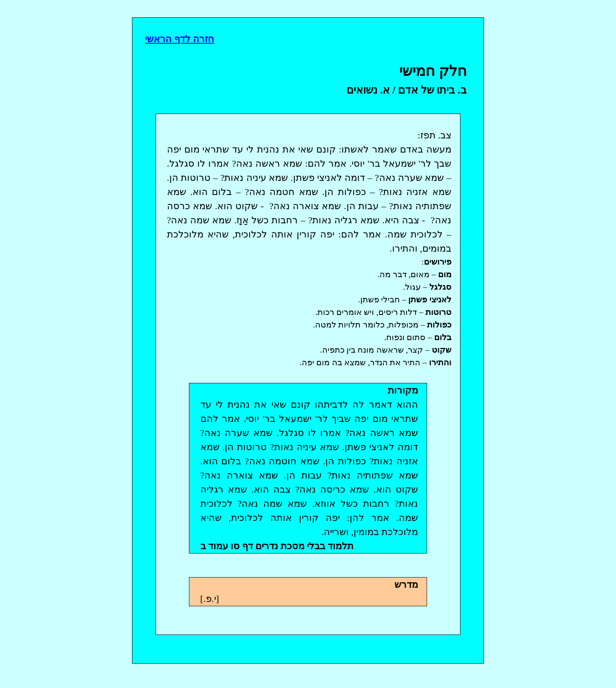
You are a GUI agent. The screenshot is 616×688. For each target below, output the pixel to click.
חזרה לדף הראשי (180, 39)
